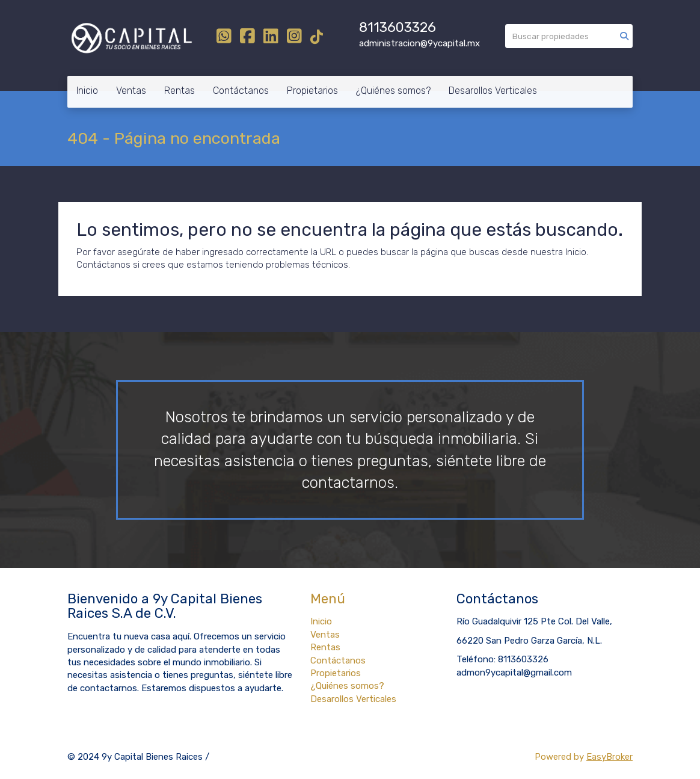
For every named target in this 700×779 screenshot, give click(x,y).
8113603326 (398, 27)
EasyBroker (609, 757)
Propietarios (312, 91)
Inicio (87, 91)
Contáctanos (241, 91)
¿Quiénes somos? (393, 91)
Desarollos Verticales (493, 91)
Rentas (180, 91)
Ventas (131, 91)
